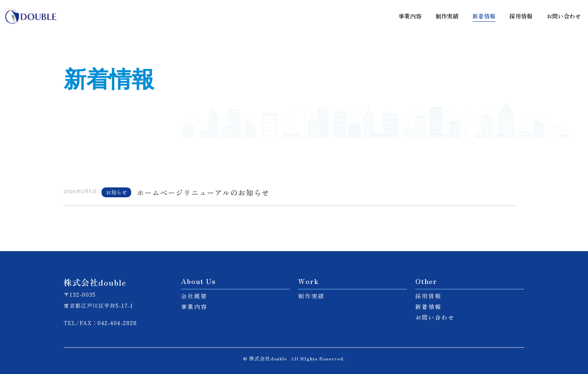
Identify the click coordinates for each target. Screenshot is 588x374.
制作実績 (447, 16)
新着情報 (484, 16)
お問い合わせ (564, 16)
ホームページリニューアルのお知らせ (203, 193)
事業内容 (410, 16)
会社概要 (194, 296)
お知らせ (116, 192)
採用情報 (521, 16)
